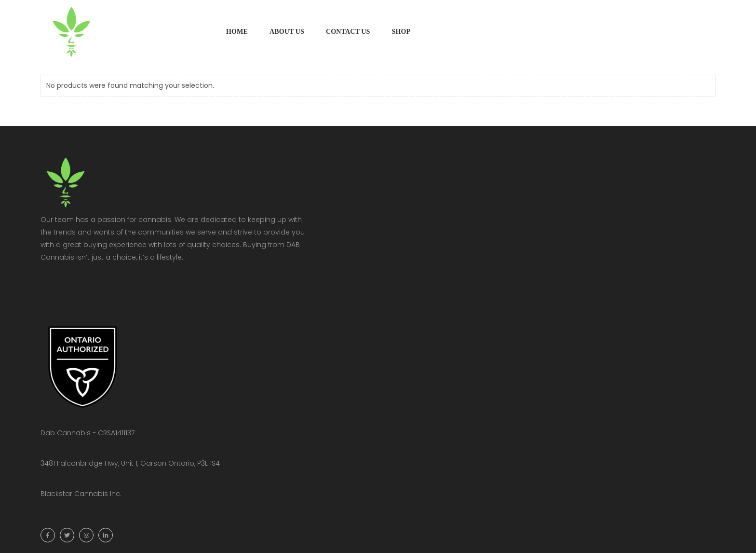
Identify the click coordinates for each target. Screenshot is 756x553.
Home (237, 32)
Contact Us (348, 32)
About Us (287, 32)
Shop (401, 32)
